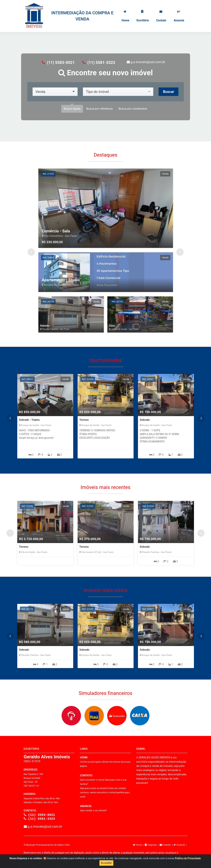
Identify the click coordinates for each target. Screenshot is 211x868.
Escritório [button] (142, 16)
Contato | (167, 846)
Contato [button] (161, 16)
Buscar (169, 92)
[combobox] (55, 92)
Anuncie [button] (179, 16)
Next (180, 252)
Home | (139, 846)
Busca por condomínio (133, 109)
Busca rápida (72, 109)
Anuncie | (181, 846)
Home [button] (125, 16)
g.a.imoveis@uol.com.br (146, 62)
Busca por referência (99, 109)
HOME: (105, 762)
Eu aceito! (106, 863)
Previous (31, 252)
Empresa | (152, 846)
